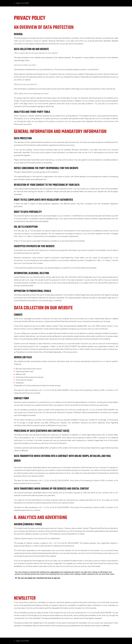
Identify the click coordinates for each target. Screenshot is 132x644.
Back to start (22, 3)
